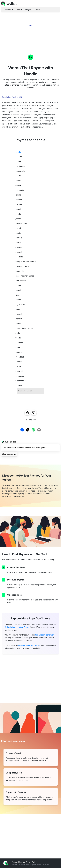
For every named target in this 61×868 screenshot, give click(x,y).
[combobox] (31, 391)
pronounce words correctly (29, 645)
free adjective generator (44, 635)
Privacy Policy (31, 862)
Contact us (45, 865)
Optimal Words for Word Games (17, 627)
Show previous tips (9, 454)
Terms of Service (19, 862)
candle (18, 152)
